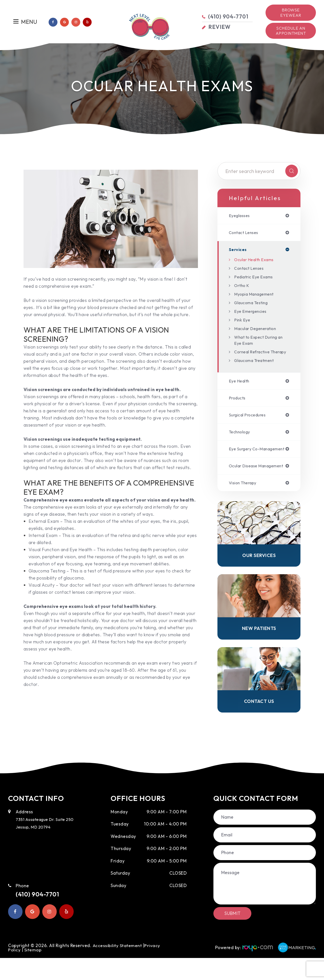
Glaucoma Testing (254, 304)
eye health (240, 389)
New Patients (259, 649)
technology (241, 441)
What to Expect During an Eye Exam (259, 341)
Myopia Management (257, 295)
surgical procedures (250, 423)
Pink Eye (243, 321)
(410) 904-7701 (42, 917)
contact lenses (246, 233)
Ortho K (243, 287)
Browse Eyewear (291, 13)
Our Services (259, 575)
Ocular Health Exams (257, 261)
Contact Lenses (251, 269)
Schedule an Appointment (291, 31)
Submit (232, 935)
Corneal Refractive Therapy (254, 356)
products (238, 406)
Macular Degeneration (258, 330)
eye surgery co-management (246, 460)
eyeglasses (241, 216)
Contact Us (259, 723)
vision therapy (245, 502)
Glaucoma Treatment (257, 368)
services (238, 251)
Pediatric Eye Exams (256, 278)
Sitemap (33, 972)
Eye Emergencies (252, 312)
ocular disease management (245, 482)
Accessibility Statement (118, 967)
